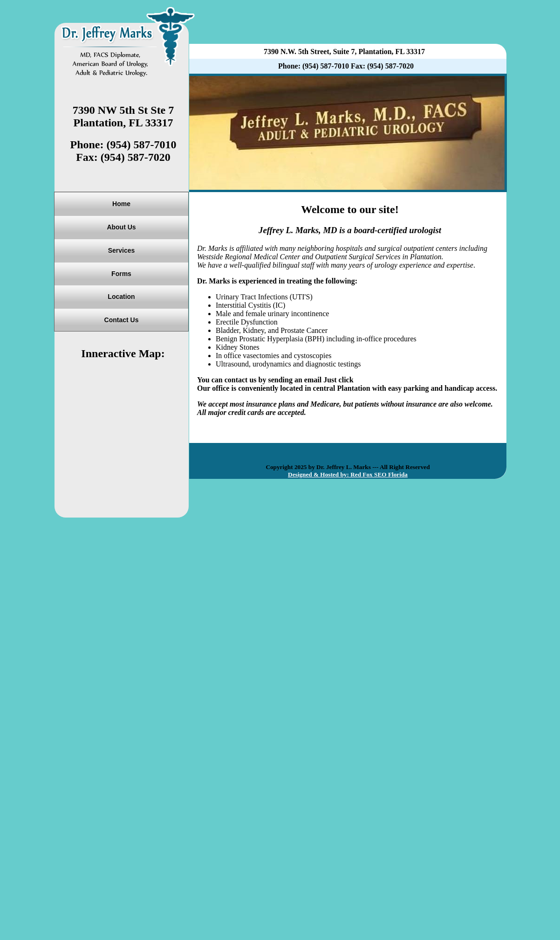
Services (122, 250)
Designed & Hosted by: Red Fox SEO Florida (348, 474)
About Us (121, 227)
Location (121, 297)
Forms (121, 274)
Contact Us (122, 320)
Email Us (370, 380)
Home (121, 204)
